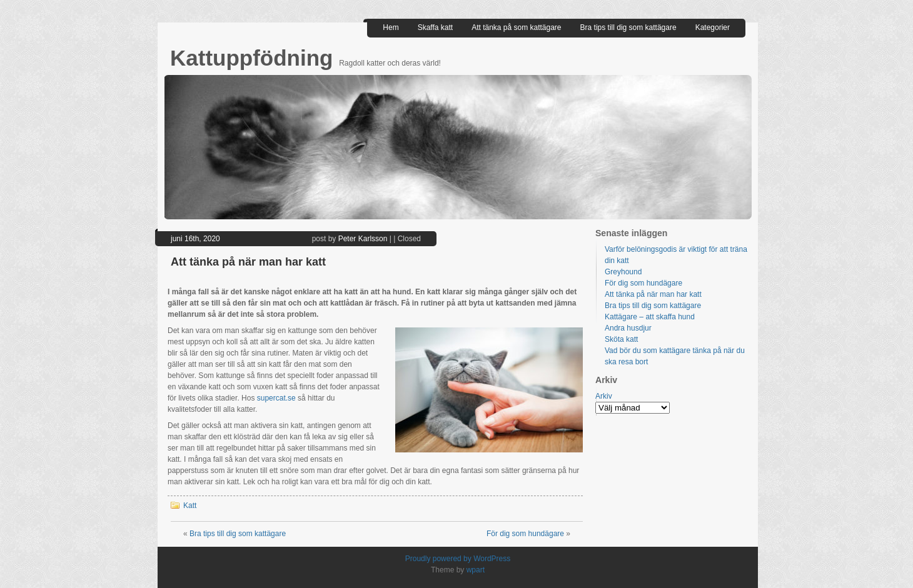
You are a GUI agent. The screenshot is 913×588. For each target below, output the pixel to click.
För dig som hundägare (525, 534)
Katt (190, 506)
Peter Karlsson (363, 239)
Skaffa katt (435, 27)
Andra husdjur (628, 328)
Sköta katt (621, 339)
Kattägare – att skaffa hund (650, 317)
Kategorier (713, 27)
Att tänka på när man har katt (248, 262)
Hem (391, 27)
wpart (476, 570)
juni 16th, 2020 (195, 239)
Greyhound (623, 272)
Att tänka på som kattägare (516, 27)
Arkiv (604, 396)
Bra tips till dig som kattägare (628, 27)
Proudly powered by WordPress (458, 559)
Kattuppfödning (255, 58)
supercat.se (276, 398)
